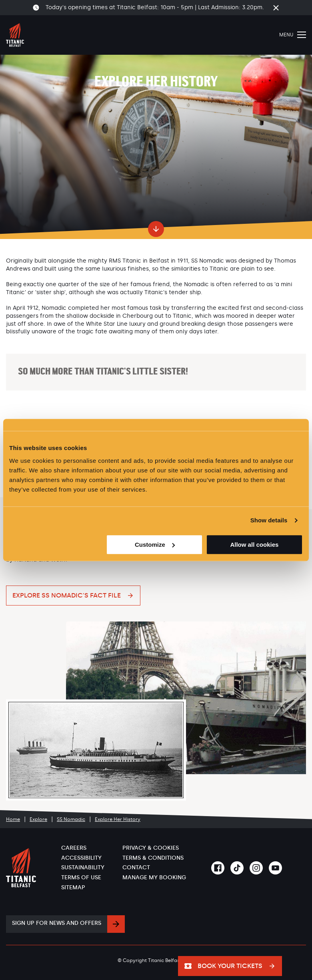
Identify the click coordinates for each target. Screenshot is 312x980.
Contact (136, 867)
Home (13, 819)
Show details (269, 520)
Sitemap (73, 887)
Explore (38, 819)
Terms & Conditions (153, 858)
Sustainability (83, 867)
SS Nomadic (71, 819)
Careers (74, 848)
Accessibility (81, 858)
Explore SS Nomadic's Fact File (67, 595)
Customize (155, 545)
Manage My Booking (154, 877)
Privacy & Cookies (151, 848)
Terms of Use (81, 877)
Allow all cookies (254, 545)
